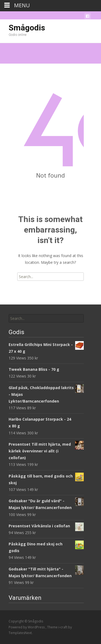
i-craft (63, 627)
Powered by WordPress (27, 627)
